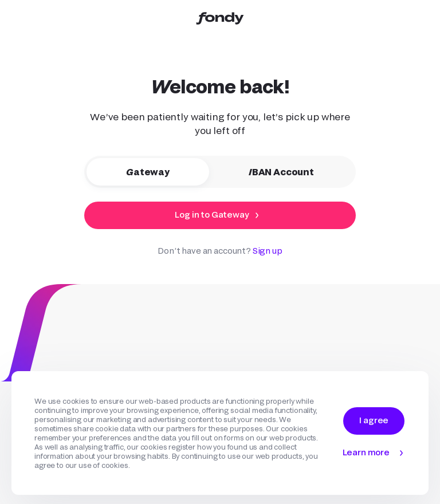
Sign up (268, 251)
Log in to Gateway (212, 214)
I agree (374, 420)
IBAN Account (290, 172)
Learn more (366, 452)
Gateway (156, 172)
